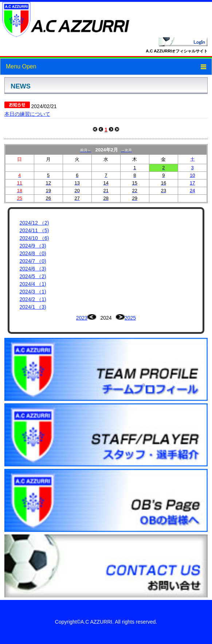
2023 (82, 318)
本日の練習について (27, 114)
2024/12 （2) (34, 223)
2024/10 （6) (34, 238)
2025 (130, 318)
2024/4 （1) (33, 284)
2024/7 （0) (33, 261)
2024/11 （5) (34, 230)
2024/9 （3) (33, 246)
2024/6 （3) (33, 269)
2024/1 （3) (33, 307)
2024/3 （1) (33, 292)
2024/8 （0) (33, 253)
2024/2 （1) (33, 299)
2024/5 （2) (33, 276)
